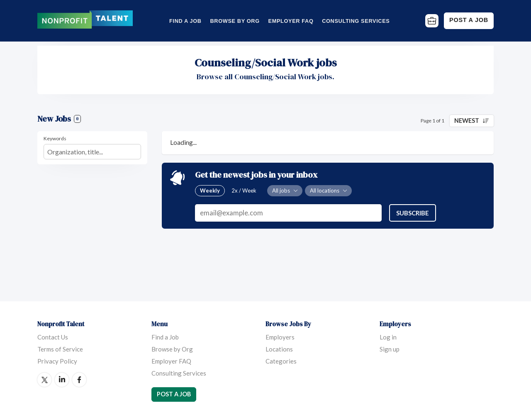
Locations (279, 349)
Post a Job (469, 20)
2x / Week (244, 190)
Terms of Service (60, 349)
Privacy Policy (57, 361)
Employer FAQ (291, 21)
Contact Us (53, 337)
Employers (280, 337)
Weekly (210, 190)
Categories (281, 361)
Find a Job (185, 21)
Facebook (79, 380)
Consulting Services (356, 21)
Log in (388, 337)
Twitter (44, 380)
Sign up (390, 349)
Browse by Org (235, 21)
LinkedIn (62, 380)
